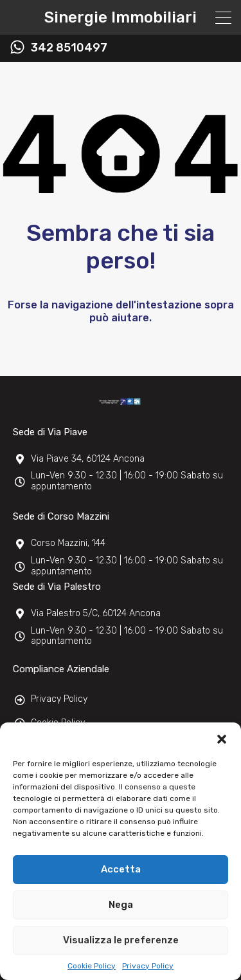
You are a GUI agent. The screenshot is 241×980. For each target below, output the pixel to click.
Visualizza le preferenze (121, 940)
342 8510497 (69, 48)
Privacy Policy (148, 966)
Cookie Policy (92, 966)
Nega (121, 905)
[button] (222, 739)
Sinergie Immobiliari (121, 17)
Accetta (121, 869)
